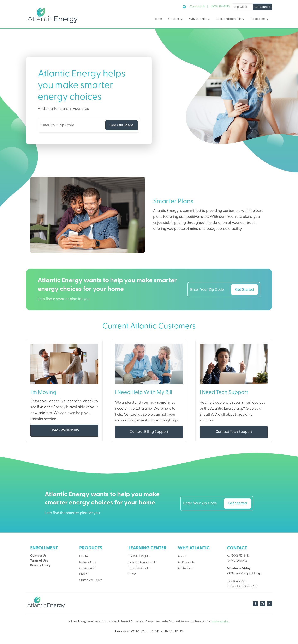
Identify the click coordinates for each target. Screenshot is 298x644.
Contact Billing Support (149, 432)
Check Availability (64, 431)
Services (175, 19)
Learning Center (140, 569)
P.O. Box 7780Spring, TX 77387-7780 (242, 584)
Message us (239, 561)
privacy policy (220, 622)
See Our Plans (121, 125)
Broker (84, 575)
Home (158, 19)
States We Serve (91, 581)
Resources (260, 19)
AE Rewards (186, 563)
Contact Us (38, 556)
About (182, 557)
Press (132, 575)
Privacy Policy (40, 566)
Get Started (262, 7)
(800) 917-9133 (220, 7)
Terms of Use (39, 561)
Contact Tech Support (234, 432)
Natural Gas (88, 563)
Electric (84, 557)
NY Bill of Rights (139, 557)
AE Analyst (185, 569)
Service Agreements (142, 563)
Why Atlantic (199, 19)
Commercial (88, 569)
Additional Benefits (230, 19)
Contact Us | (199, 7)
